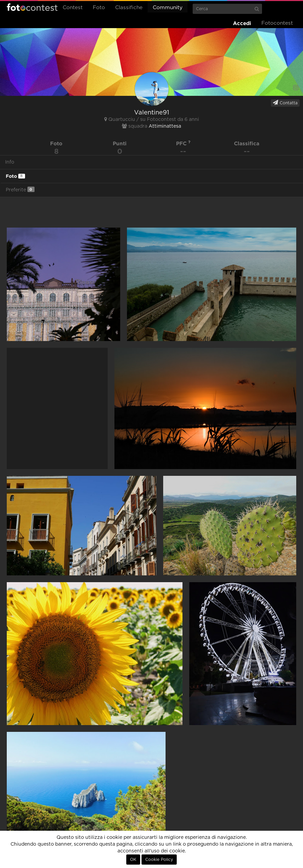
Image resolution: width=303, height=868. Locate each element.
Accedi (242, 23)
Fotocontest (32, 7)
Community (168, 8)
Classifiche (129, 8)
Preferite (20, 189)
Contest (73, 8)
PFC (183, 143)
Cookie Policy (159, 860)
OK (133, 860)
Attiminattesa (165, 126)
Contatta (285, 103)
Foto (99, 8)
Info (10, 162)
